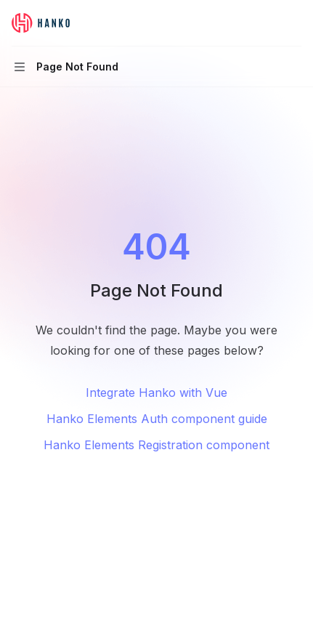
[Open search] (267, 23)
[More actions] (294, 23)
